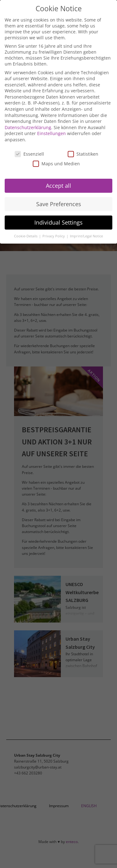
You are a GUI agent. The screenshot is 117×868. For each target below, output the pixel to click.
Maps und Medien (56, 164)
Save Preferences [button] (59, 204)
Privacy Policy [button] (54, 236)
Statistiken (83, 154)
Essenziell (29, 154)
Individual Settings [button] (58, 222)
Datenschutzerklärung (28, 127)
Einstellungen (51, 133)
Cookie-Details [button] (26, 236)
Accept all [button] (58, 186)
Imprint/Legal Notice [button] (86, 236)
